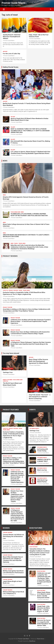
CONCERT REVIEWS (8, 533)
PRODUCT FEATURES (11, 410)
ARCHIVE (6, 31)
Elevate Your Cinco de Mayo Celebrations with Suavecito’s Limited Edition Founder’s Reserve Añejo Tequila (30, 333)
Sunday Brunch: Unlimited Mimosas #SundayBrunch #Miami (12, 37)
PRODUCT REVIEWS (10, 256)
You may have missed (11, 353)
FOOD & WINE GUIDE (15, 212)
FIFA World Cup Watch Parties (42, 481)
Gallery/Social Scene (11, 67)
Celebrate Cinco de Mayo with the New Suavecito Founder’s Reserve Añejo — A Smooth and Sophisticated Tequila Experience (31, 321)
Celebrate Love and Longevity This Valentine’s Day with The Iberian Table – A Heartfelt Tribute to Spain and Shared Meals (44, 578)
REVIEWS (6, 528)
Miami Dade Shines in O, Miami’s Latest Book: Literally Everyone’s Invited (44, 595)
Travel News (22, 243)
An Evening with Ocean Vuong (43, 450)
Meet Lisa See (42, 470)
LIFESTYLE (5, 290)
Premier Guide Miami (13, 3)
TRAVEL (16, 243)
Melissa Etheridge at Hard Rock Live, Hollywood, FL (14, 593)
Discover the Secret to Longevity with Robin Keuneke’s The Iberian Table (44, 623)
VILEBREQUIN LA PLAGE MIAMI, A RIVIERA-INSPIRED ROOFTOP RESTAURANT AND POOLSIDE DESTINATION (29, 215)
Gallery (5, 101)
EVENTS (32, 410)
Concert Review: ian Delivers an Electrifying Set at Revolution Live (13, 536)
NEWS (5, 161)
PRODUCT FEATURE (13, 290)
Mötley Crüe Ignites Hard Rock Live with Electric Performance (13, 572)
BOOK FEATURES (36, 528)
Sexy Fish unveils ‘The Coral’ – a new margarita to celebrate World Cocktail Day (40, 397)
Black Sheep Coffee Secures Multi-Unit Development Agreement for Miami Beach (38, 361)
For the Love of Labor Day (11, 54)
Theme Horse (40, 639)
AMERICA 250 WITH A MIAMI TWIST (44, 460)
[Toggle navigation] (4, 9)
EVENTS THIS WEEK (8, 380)
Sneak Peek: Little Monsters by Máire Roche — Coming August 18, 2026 (44, 609)
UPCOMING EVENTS (8, 369)
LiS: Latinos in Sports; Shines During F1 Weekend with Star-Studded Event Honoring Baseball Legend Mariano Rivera (31, 152)
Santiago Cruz (8, 372)
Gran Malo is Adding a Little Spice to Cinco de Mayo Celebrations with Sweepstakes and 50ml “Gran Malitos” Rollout (27, 310)
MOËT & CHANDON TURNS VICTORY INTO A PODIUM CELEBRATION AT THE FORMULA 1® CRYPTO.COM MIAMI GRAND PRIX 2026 (30, 131)
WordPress (32, 641)
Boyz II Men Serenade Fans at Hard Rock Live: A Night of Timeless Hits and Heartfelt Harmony (13, 560)
